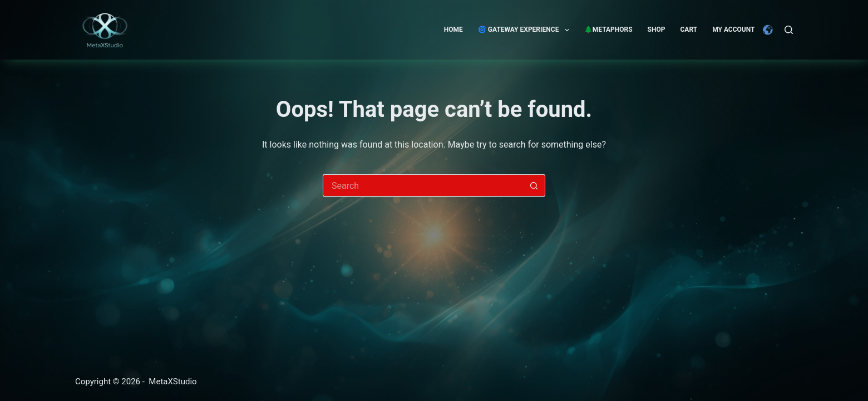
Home (453, 30)
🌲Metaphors (608, 30)
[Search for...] (423, 185)
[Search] (789, 30)
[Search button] (534, 185)
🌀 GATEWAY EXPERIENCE (526, 30)
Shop (657, 30)
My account (733, 30)
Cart (689, 30)
